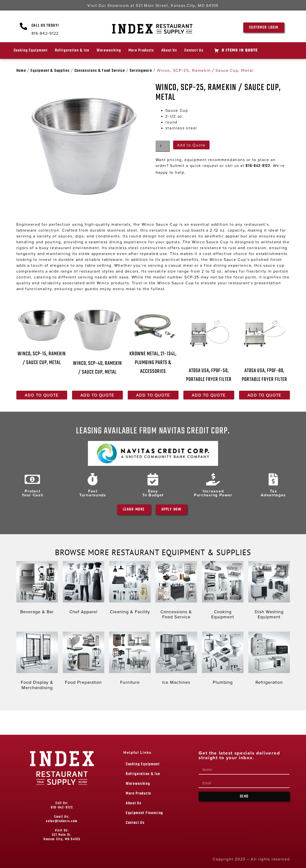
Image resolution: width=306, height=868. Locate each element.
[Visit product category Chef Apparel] (84, 589)
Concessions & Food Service (100, 71)
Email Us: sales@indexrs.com (62, 819)
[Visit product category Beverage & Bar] (37, 589)
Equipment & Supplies (50, 71)
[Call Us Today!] (24, 26)
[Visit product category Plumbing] (223, 659)
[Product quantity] (163, 146)
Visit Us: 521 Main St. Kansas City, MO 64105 (62, 835)
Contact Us (194, 51)
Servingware (141, 71)
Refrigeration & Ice (72, 51)
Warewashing (109, 51)
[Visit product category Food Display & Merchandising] (37, 662)
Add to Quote (191, 145)
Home (21, 71)
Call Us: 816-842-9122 (62, 805)
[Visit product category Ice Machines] (176, 659)
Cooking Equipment (31, 51)
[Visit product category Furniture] (130, 659)
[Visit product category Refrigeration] (269, 659)
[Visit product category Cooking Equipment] (223, 591)
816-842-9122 (258, 166)
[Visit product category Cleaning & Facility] (130, 589)
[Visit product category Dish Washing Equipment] (269, 591)
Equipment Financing (144, 813)
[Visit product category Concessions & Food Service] (176, 591)
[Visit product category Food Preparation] (84, 659)
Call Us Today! (45, 26)
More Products (141, 51)
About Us (169, 51)
